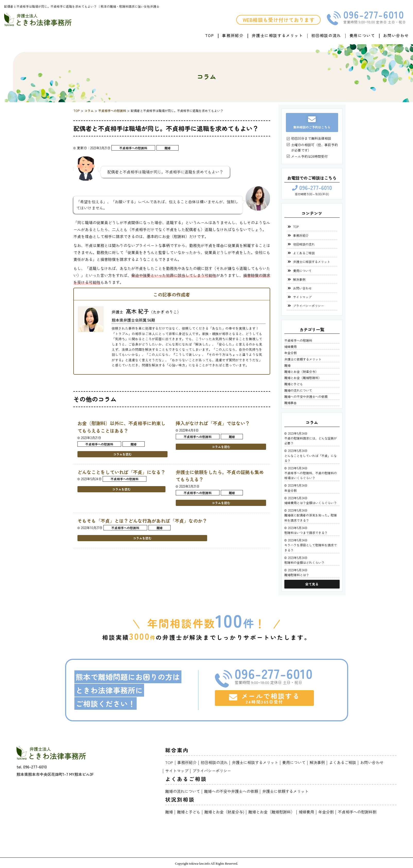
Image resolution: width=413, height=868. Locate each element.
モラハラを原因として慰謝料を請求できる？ (311, 547)
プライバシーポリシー (309, 306)
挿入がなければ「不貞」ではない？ (213, 423)
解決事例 (299, 279)
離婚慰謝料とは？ (297, 575)
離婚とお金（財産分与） (301, 371)
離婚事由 (291, 403)
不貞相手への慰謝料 (133, 148)
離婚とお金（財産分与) (224, 812)
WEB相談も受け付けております (279, 20)
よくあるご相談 (304, 253)
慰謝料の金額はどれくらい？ (304, 562)
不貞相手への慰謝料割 (357, 812)
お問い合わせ (396, 35)
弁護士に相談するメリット (277, 35)
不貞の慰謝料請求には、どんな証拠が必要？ (311, 441)
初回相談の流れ (326, 35)
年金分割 (291, 353)
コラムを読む (122, 454)
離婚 (168, 148)
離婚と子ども (294, 384)
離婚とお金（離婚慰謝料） (303, 378)
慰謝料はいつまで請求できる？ (306, 533)
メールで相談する (264, 698)
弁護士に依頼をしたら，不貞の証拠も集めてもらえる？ (220, 476)
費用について (362, 35)
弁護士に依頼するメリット (303, 359)
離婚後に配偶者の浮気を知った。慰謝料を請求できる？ (311, 518)
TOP (210, 35)
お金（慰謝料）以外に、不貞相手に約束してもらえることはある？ (121, 427)
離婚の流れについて (298, 390)
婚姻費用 (291, 347)
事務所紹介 (233, 35)
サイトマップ (302, 297)
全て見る (312, 584)
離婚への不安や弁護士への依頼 (306, 396)
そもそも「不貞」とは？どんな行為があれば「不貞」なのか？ (142, 521)
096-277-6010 (374, 14)
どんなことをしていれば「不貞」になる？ (121, 472)
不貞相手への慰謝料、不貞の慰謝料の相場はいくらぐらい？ (311, 475)
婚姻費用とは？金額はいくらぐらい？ (311, 503)
